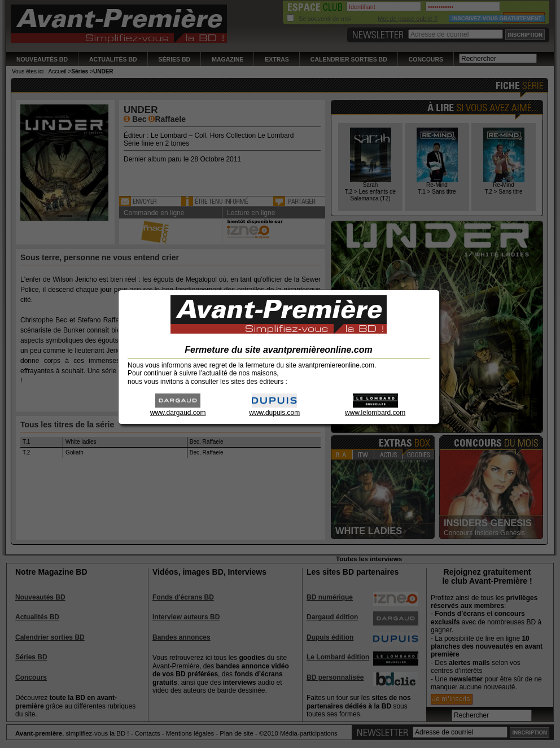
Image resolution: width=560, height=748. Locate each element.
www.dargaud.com (178, 409)
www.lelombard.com (375, 409)
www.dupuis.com (274, 409)
